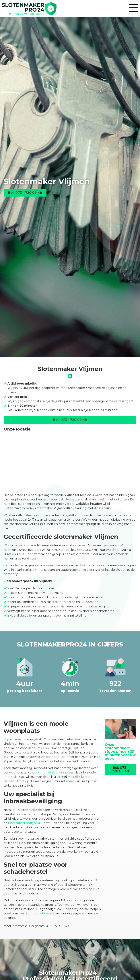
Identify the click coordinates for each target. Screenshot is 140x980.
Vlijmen (9, 739)
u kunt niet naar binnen (52, 772)
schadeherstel (45, 913)
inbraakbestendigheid (24, 823)
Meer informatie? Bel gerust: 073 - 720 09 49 (36, 926)
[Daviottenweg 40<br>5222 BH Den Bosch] (70, 462)
